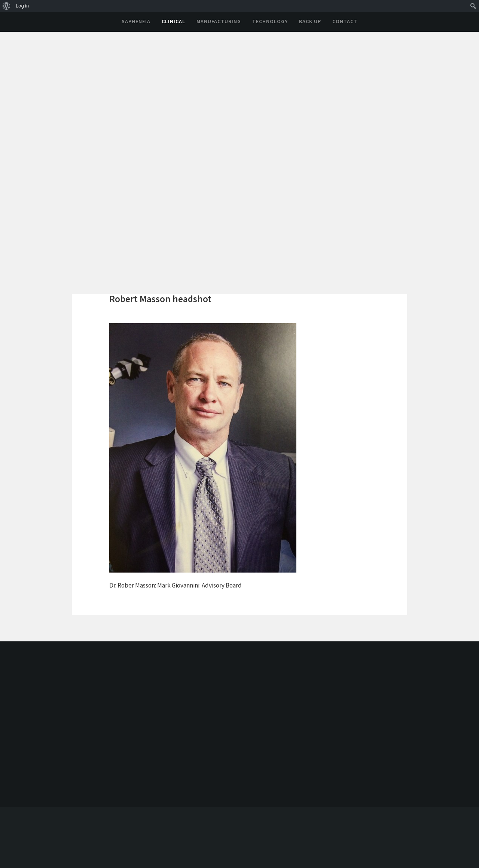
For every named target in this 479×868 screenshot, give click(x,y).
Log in (22, 6)
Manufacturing (219, 21)
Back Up (310, 21)
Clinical (173, 21)
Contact (345, 21)
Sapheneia (136, 21)
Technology (270, 21)
